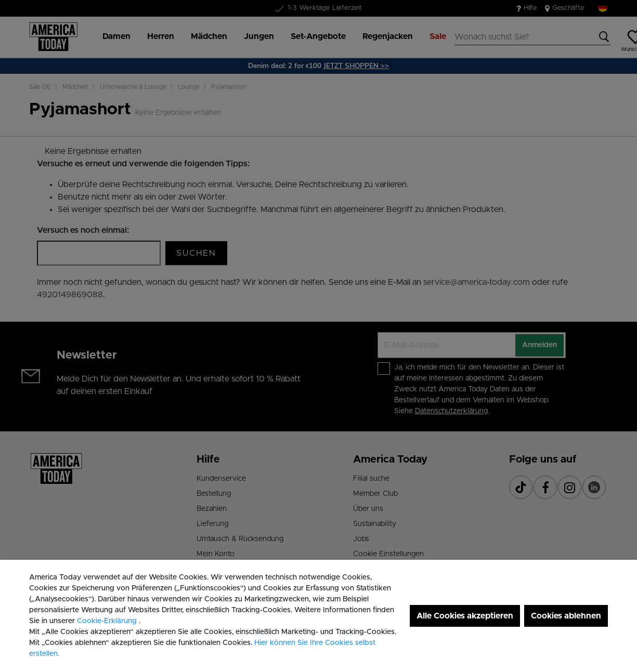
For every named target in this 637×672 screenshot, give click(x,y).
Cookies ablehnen (566, 616)
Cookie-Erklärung (108, 621)
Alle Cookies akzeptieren (465, 616)
